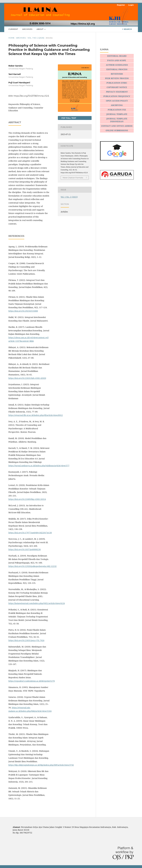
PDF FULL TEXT (68, 118)
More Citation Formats (73, 178)
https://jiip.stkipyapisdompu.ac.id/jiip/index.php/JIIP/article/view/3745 (41, 765)
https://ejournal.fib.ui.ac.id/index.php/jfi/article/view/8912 (36, 415)
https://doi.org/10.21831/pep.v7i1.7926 (26, 640)
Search (127, 29)
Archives (27, 29)
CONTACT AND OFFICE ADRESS (117, 126)
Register (121, 5)
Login (131, 5)
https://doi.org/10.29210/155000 (23, 311)
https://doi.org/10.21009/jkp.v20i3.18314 (27, 499)
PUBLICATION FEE (117, 110)
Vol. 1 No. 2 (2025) (36, 38)
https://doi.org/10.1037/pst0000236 (25, 549)
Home (11, 38)
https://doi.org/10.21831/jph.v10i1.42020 (27, 378)
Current (13, 29)
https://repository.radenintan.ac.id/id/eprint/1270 (32, 681)
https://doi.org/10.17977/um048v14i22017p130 (30, 533)
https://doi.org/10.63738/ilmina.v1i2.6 (31, 96)
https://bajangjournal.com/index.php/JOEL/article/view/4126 (37, 603)
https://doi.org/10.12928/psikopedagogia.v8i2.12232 (33, 566)
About (40, 29)
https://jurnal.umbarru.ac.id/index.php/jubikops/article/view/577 (39, 466)
